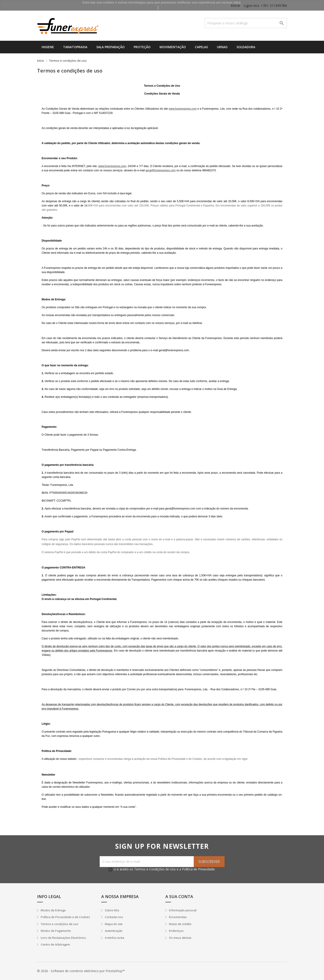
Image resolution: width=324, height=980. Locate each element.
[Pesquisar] (246, 23)
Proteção (142, 47)
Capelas (201, 47)
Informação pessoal (182, 910)
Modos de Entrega (53, 910)
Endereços (176, 931)
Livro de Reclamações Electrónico (63, 938)
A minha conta (114, 938)
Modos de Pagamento (55, 931)
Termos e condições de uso (59, 924)
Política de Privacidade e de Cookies (65, 917)
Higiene (48, 47)
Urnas (222, 47)
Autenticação (113, 931)
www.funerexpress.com (183, 109)
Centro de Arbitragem (55, 944)
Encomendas (178, 917)
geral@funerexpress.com (161, 170)
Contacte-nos (114, 917)
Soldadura (246, 47)
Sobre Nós (112, 910)
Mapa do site (113, 924)
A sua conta (179, 896)
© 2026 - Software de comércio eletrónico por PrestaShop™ (81, 971)
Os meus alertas (180, 938)
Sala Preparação (110, 47)
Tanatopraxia (75, 47)
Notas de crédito (180, 924)
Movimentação (173, 47)
